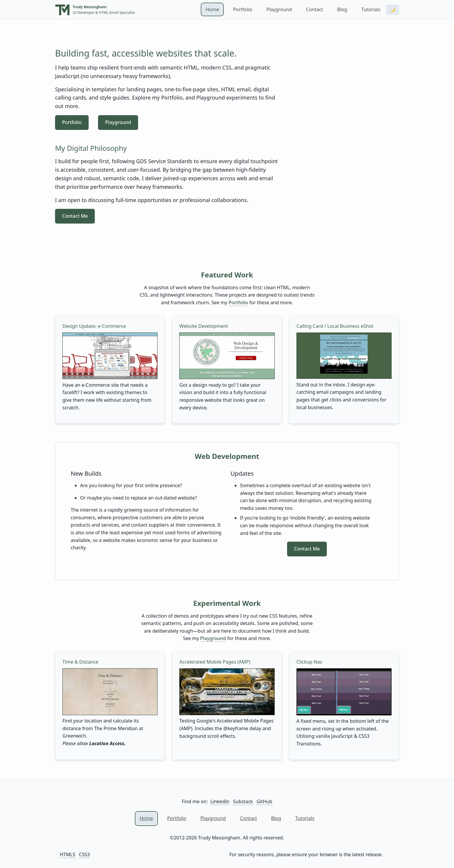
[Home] (62, 10)
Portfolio (243, 9)
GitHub (264, 801)
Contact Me (75, 216)
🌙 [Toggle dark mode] (393, 10)
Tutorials (371, 9)
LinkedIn (220, 801)
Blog (342, 9)
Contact (314, 9)
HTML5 (68, 854)
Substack (243, 801)
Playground (279, 9)
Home (212, 9)
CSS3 (84, 854)
